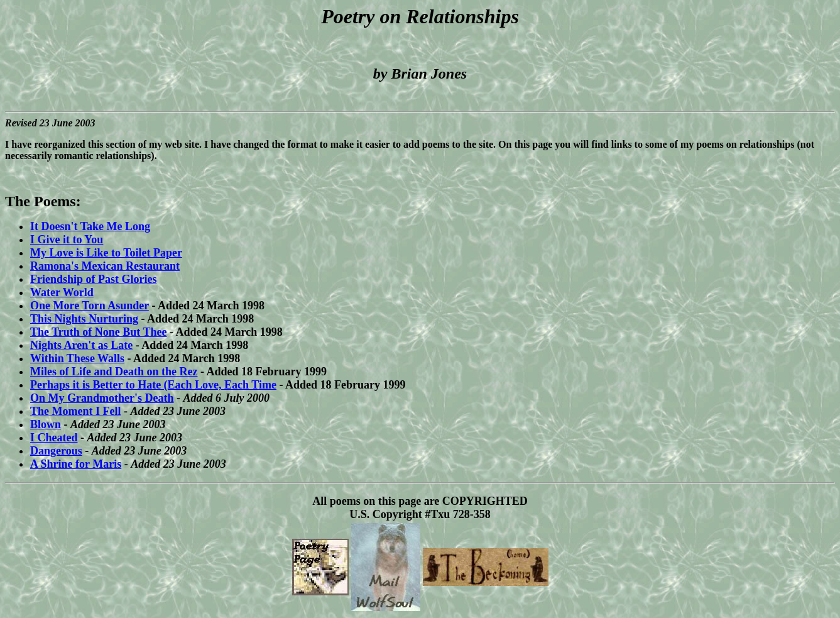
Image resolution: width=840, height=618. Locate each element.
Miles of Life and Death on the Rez (114, 372)
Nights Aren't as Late (81, 345)
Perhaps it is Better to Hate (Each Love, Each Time (153, 385)
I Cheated (54, 438)
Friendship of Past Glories (94, 279)
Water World (62, 292)
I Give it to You (67, 240)
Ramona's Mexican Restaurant (105, 266)
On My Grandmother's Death (102, 398)
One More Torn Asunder (90, 306)
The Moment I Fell (75, 411)
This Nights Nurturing (84, 319)
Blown (46, 424)
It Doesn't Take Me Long (90, 226)
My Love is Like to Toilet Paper (106, 253)
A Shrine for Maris (76, 464)
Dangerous (56, 451)
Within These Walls (77, 358)
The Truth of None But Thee (99, 332)
